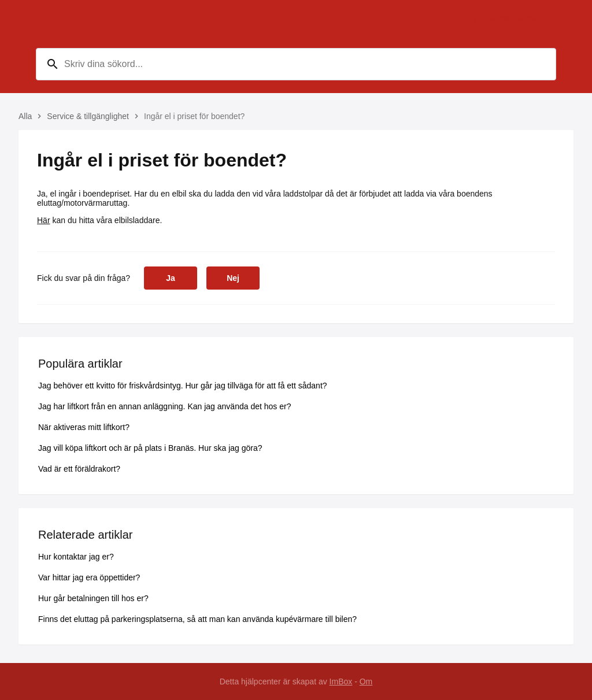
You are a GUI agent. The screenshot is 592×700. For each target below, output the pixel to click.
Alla (25, 116)
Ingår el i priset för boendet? (194, 116)
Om (366, 682)
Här (44, 220)
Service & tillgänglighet (88, 116)
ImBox (341, 682)
